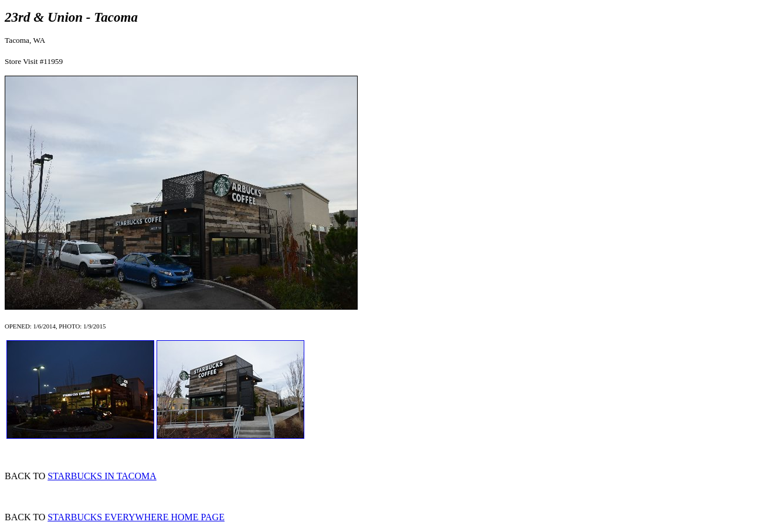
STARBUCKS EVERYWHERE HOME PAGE (136, 517)
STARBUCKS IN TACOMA (102, 476)
